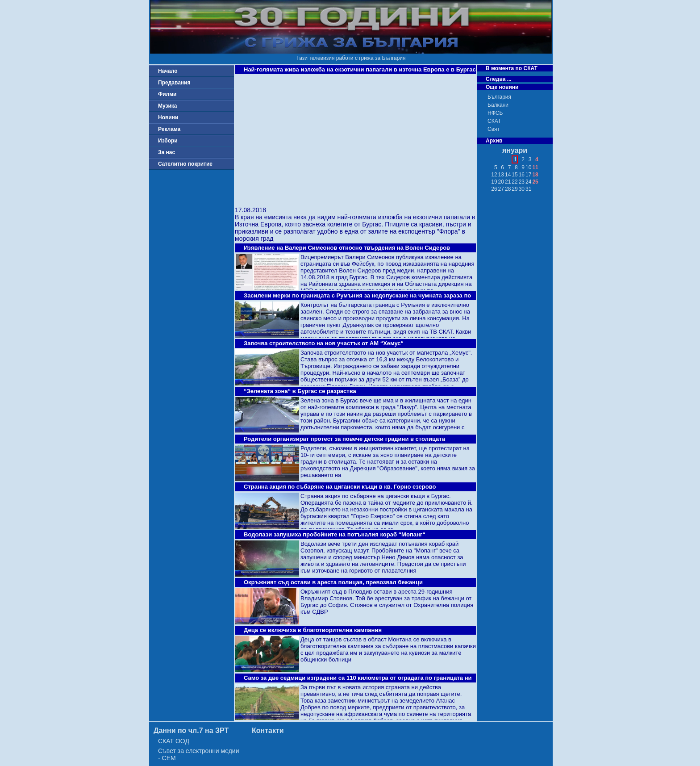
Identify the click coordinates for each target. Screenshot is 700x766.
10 (528, 167)
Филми (167, 94)
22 (515, 182)
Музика (168, 106)
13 (501, 175)
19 (494, 182)
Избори (168, 141)
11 (535, 167)
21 (508, 182)
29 (515, 189)
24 (528, 182)
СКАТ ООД (174, 741)
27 (501, 189)
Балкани (498, 105)
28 (508, 189)
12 (494, 175)
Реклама (169, 129)
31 (528, 189)
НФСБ (495, 113)
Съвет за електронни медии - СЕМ (199, 754)
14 (508, 175)
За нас (167, 152)
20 (501, 182)
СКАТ (494, 121)
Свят (494, 129)
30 (522, 189)
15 (515, 175)
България (499, 97)
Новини (168, 117)
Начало (168, 71)
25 (535, 182)
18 (535, 175)
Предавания (174, 83)
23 (522, 182)
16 (522, 175)
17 (528, 175)
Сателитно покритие (185, 164)
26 (494, 189)
